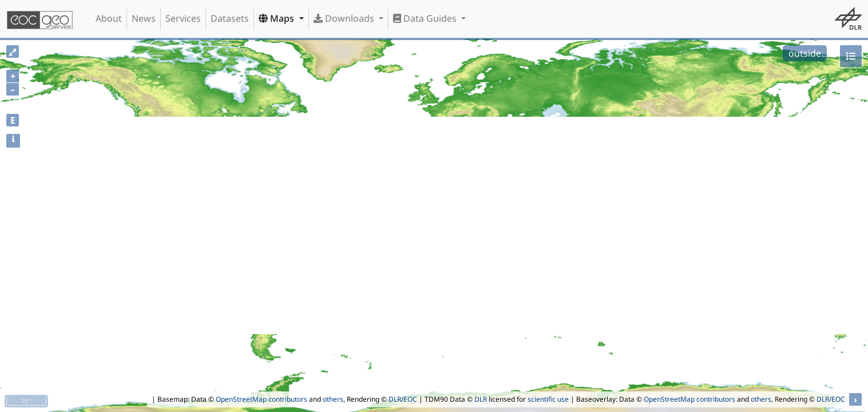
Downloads (345, 18)
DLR (481, 399)
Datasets (230, 18)
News (144, 18)
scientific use (548, 399)
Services (183, 18)
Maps (278, 18)
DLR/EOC (403, 399)
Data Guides (426, 18)
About (109, 18)
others (333, 399)
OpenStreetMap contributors (261, 399)
